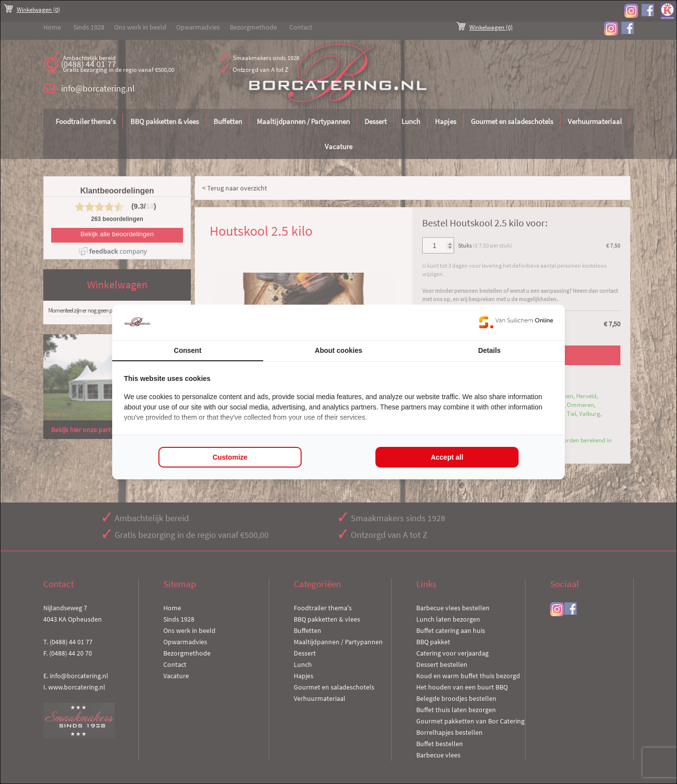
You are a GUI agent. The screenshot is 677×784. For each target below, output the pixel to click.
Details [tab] (490, 350)
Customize (230, 457)
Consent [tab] (187, 350)
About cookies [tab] (338, 350)
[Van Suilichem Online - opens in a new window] (516, 322)
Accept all (447, 457)
